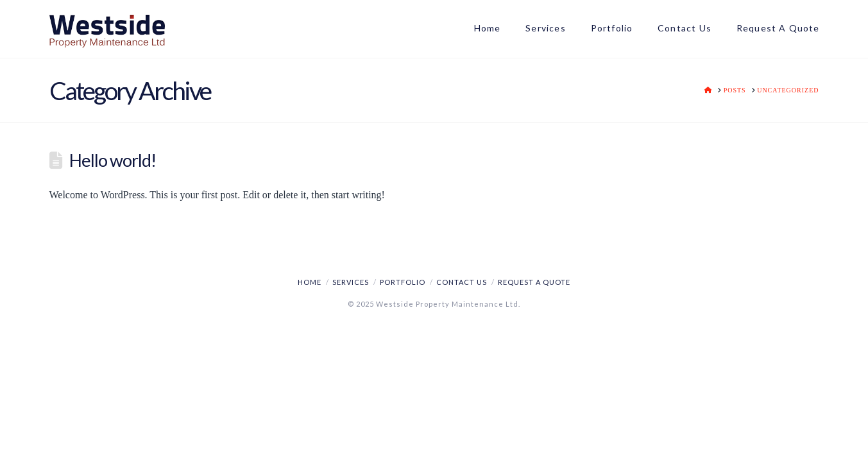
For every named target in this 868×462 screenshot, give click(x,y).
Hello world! (113, 160)
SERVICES (351, 282)
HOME (310, 282)
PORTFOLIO (403, 282)
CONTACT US (462, 282)
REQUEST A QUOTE (534, 282)
